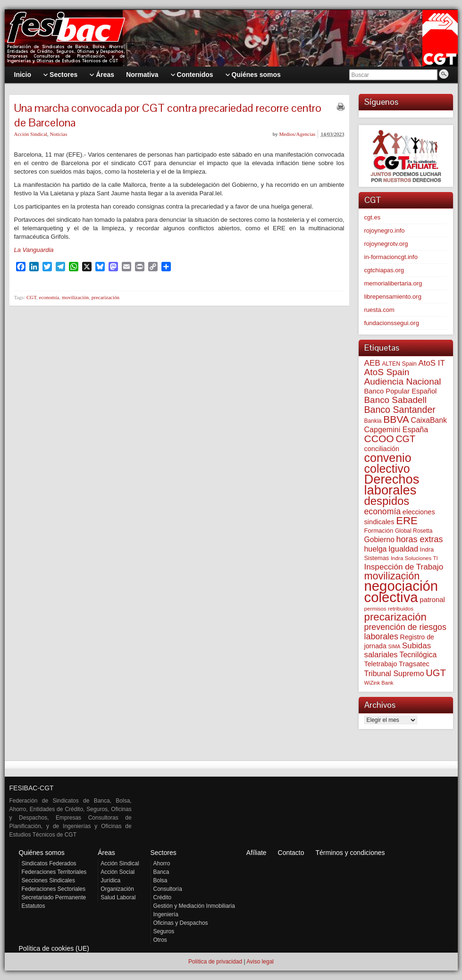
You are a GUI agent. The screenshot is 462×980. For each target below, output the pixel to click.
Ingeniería (166, 914)
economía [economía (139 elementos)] (383, 511)
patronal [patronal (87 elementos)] (432, 600)
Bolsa (160, 880)
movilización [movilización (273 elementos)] (392, 576)
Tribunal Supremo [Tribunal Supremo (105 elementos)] (394, 673)
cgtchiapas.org (384, 270)
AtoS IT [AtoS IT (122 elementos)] (431, 363)
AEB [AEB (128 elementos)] (372, 363)
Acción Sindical (31, 134)
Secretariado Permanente (54, 897)
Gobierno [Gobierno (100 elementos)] (379, 540)
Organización (117, 889)
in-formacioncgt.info (391, 257)
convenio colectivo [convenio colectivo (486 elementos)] (388, 463)
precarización (105, 297)
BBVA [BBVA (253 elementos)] (396, 419)
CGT (31, 297)
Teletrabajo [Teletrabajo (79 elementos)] (381, 664)
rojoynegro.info (385, 230)
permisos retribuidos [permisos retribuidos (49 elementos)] (389, 608)
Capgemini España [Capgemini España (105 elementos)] (396, 429)
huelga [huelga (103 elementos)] (376, 549)
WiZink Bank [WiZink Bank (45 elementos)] (379, 683)
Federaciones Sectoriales (54, 889)
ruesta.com (379, 310)
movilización (75, 297)
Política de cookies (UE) (54, 948)
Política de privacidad (215, 962)
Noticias (59, 134)
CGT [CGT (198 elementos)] (405, 439)
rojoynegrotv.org (386, 244)
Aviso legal (260, 962)
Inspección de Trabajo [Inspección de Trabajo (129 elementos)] (404, 567)
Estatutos (34, 906)
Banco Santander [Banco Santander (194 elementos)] (400, 410)
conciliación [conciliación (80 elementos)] (382, 449)
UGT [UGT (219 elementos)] (436, 673)
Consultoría (168, 889)
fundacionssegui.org (392, 323)
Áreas (106, 853)
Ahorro (162, 863)
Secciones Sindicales (48, 880)
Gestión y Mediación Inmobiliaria (194, 906)
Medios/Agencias (297, 134)
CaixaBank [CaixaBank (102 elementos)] (429, 420)
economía (49, 297)
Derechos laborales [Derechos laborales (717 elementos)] (392, 485)
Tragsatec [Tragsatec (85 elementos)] (414, 664)
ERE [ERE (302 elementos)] (407, 521)
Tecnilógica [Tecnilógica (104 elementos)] (418, 655)
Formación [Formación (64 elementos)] (379, 531)
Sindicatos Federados (49, 863)
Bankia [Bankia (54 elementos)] (373, 421)
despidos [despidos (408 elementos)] (387, 501)
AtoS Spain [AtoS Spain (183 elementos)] (387, 372)
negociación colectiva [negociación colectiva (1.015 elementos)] (401, 591)
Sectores (164, 853)
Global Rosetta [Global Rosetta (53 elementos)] (414, 531)
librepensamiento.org (393, 297)
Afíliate (256, 853)
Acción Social (118, 872)
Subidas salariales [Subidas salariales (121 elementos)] (398, 650)
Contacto (291, 853)
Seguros (164, 931)
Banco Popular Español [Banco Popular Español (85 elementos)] (401, 391)
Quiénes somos (42, 853)
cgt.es (373, 217)
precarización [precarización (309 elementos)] (396, 617)
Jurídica (110, 880)
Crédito (163, 897)
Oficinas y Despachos (181, 923)
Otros (160, 940)
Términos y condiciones (350, 853)
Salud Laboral (118, 897)
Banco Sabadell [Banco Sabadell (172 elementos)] (395, 400)
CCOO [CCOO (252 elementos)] (379, 439)
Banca (161, 872)
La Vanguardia (34, 250)
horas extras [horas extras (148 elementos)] (420, 539)
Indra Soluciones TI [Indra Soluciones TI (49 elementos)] (414, 558)
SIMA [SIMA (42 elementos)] (394, 646)
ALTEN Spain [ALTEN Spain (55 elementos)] (399, 364)
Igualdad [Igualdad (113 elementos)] (403, 549)
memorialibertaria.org (393, 283)
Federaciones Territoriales (54, 872)
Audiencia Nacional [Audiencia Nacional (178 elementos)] (403, 381)
